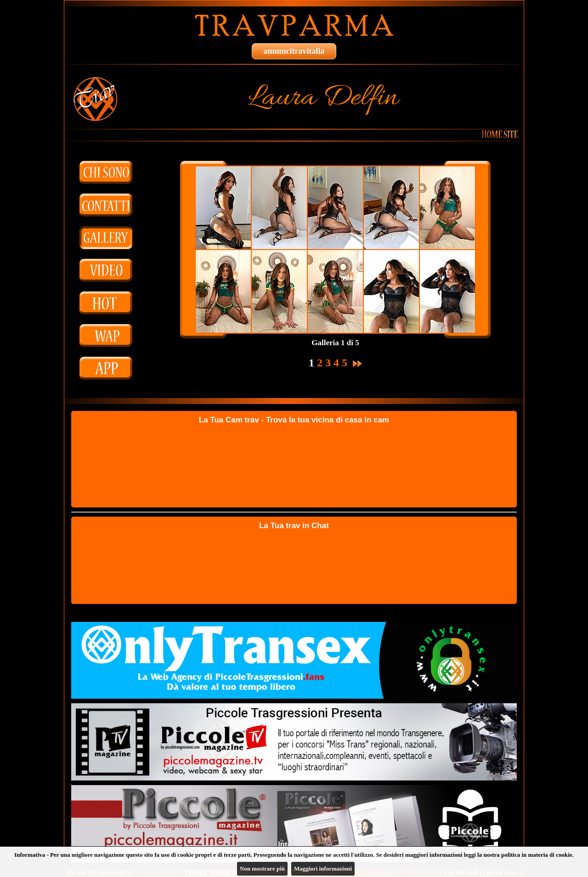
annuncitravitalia (294, 51)
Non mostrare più (262, 868)
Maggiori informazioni (323, 868)
